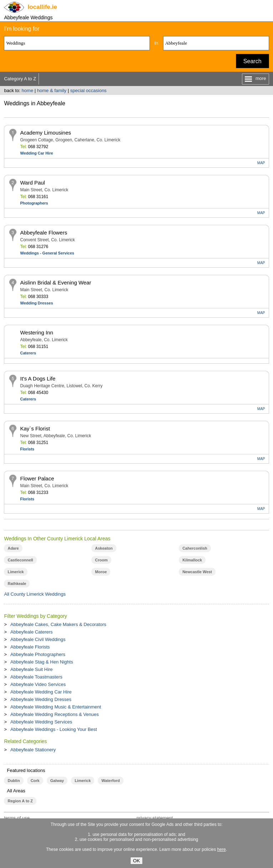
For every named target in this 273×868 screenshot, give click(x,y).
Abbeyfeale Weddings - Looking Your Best (54, 729)
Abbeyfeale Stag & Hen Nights (42, 662)
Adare (13, 548)
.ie (42, 7)
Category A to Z (20, 79)
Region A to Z (20, 801)
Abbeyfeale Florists (30, 647)
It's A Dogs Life (38, 379)
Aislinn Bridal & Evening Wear (55, 282)
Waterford (110, 781)
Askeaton (104, 548)
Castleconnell (20, 560)
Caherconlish (195, 548)
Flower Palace (37, 478)
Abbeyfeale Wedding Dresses (41, 699)
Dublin (14, 781)
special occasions (89, 90)
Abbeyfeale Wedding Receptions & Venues (55, 714)
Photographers (34, 203)
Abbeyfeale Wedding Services (41, 722)
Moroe (101, 572)
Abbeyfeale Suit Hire (32, 669)
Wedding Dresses (36, 303)
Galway (57, 781)
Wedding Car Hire (36, 153)
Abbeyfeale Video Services (38, 684)
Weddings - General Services (47, 253)
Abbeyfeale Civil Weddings (38, 639)
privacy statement (155, 818)
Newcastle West (197, 572)
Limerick (16, 572)
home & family (52, 90)
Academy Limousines (45, 133)
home (28, 90)
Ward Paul (32, 183)
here (222, 849)
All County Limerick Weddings (35, 594)
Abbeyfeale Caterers (32, 632)
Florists (27, 449)
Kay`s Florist (35, 428)
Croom (101, 560)
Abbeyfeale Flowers (44, 233)
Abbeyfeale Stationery (33, 750)
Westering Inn (36, 332)
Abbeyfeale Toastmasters (36, 677)
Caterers (28, 353)
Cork (35, 781)
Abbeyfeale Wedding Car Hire (41, 692)
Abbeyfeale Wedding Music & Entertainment (56, 707)
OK (136, 861)
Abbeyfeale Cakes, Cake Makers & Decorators (58, 624)
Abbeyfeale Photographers (38, 654)
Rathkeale (17, 584)
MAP (261, 163)
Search (252, 61)
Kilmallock (192, 560)
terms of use (17, 818)
